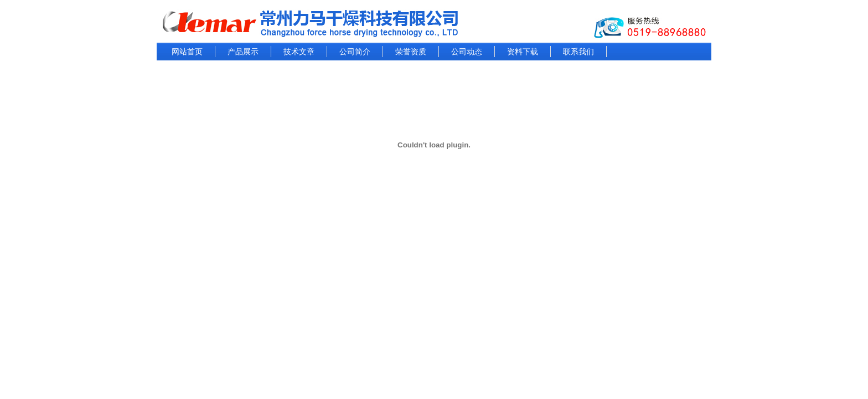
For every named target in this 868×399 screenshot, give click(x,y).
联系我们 (578, 52)
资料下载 (523, 52)
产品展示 (243, 52)
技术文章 (299, 52)
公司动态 (467, 52)
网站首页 (187, 52)
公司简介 (355, 52)
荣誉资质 (411, 52)
